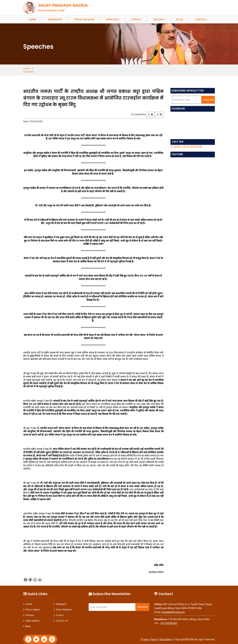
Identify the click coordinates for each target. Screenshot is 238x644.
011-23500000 (169, 620)
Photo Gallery (33, 606)
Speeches (113, 20)
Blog (180, 20)
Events (136, 20)
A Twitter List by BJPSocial (186, 143)
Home (33, 20)
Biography (55, 20)
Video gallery (33, 617)
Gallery (159, 20)
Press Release (84, 20)
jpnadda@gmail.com (173, 609)
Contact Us (62, 617)
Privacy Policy (149, 636)
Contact (201, 20)
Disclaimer (166, 636)
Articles (30, 612)
